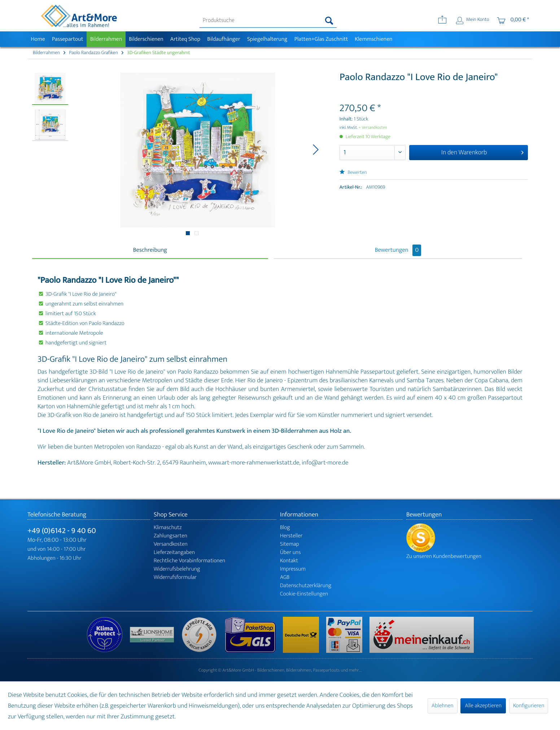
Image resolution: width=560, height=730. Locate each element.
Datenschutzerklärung (306, 586)
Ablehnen (443, 706)
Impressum (293, 569)
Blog (285, 527)
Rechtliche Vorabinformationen (189, 561)
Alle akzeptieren (483, 706)
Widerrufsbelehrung (177, 569)
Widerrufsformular (175, 577)
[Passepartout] (67, 39)
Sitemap (290, 544)
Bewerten (353, 173)
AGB (285, 577)
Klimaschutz (168, 527)
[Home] (38, 39)
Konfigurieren (529, 706)
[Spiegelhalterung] (267, 39)
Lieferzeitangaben (174, 552)
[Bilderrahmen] (106, 39)
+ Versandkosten (373, 128)
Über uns (290, 552)
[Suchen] (329, 21)
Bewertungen (398, 250)
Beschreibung (150, 250)
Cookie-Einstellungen (304, 594)
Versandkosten (171, 544)
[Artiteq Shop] (185, 39)
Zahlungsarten (170, 536)
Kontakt (289, 561)
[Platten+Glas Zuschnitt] (321, 39)
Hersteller (291, 536)
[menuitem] (268, 21)
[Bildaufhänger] (224, 39)
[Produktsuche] (268, 21)
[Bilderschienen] (146, 39)
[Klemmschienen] (374, 39)
